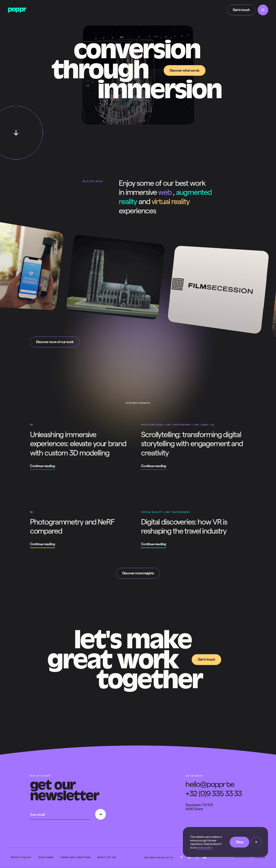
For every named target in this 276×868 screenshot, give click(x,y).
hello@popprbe (210, 784)
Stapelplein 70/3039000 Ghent (199, 807)
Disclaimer (46, 858)
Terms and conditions (75, 858)
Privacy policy (21, 858)
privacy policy (204, 848)
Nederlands (243, 858)
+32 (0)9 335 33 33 (214, 793)
